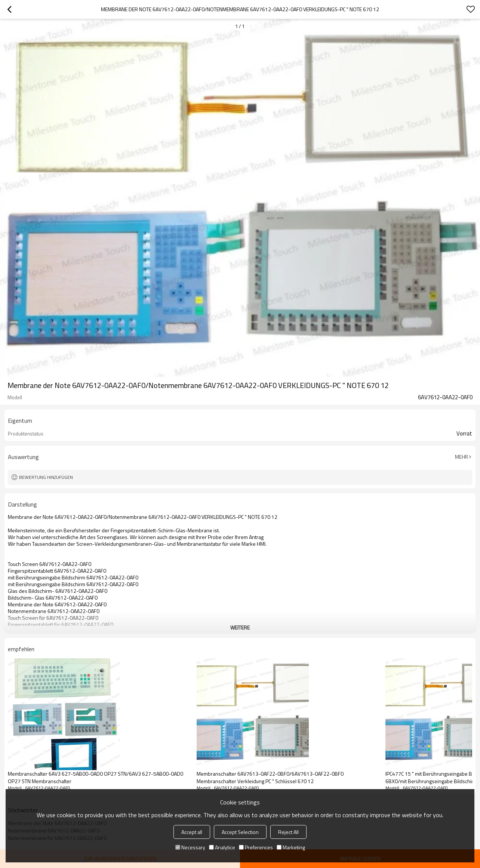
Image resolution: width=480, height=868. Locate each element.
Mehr (461, 457)
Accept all (192, 832)
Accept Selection (240, 832)
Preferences (256, 847)
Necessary (190, 847)
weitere (240, 627)
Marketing (291, 847)
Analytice (222, 847)
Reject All (288, 832)
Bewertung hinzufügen (46, 477)
